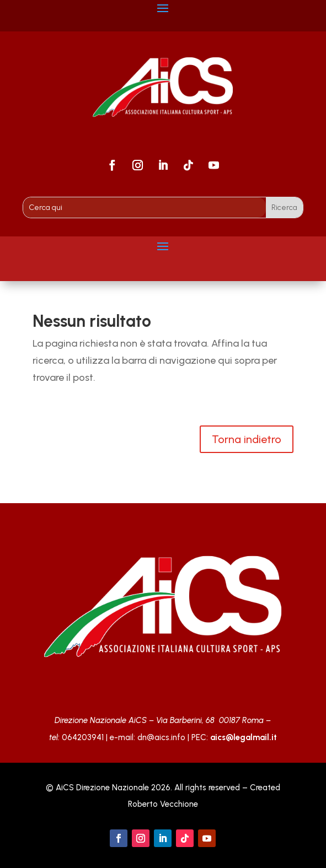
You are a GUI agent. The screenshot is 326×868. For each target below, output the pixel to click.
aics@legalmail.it (244, 737)
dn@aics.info (161, 737)
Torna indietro (247, 439)
